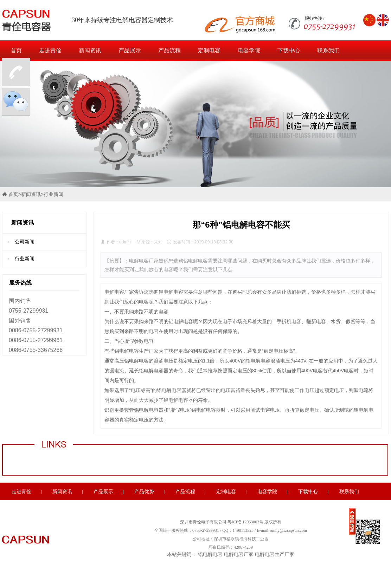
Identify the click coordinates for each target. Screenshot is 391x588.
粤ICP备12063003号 (246, 522)
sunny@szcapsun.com (288, 530)
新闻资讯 (90, 50)
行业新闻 (53, 194)
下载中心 (289, 50)
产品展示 (130, 50)
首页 (16, 50)
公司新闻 (25, 242)
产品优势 (144, 491)
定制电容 (209, 50)
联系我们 (328, 50)
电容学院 (249, 50)
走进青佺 (50, 50)
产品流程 (169, 50)
